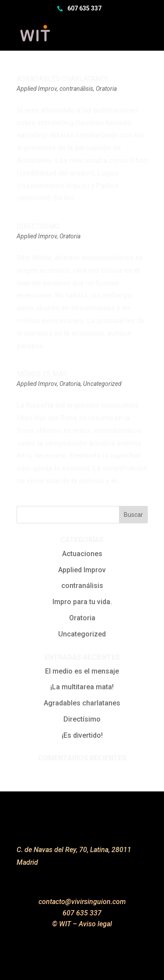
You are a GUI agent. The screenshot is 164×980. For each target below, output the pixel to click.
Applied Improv (37, 89)
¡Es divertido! (82, 735)
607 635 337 (84, 8)
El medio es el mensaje (82, 671)
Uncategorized (102, 384)
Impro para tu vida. (82, 602)
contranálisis (76, 89)
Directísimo (38, 226)
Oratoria (106, 89)
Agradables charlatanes (63, 79)
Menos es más (42, 374)
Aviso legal (95, 924)
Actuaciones (82, 554)
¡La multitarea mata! (82, 687)
